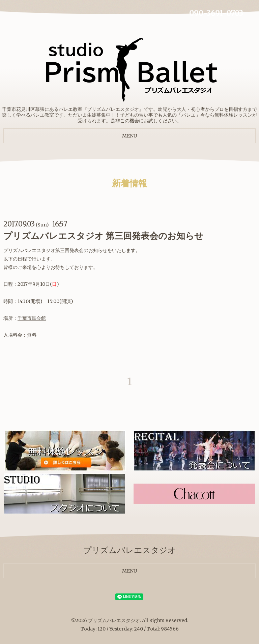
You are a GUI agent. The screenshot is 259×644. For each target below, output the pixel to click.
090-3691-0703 (216, 13)
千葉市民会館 (32, 318)
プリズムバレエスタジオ (114, 620)
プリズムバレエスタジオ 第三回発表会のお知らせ (103, 236)
